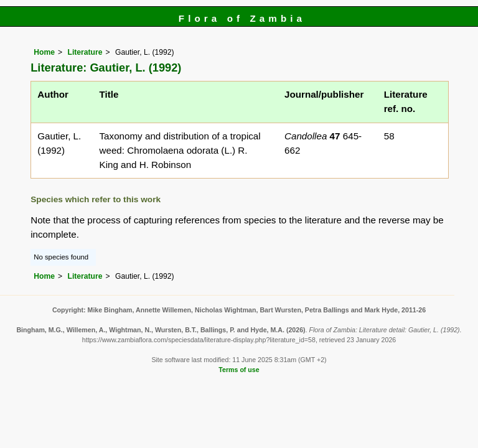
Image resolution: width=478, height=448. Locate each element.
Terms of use (239, 370)
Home (44, 52)
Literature (85, 52)
